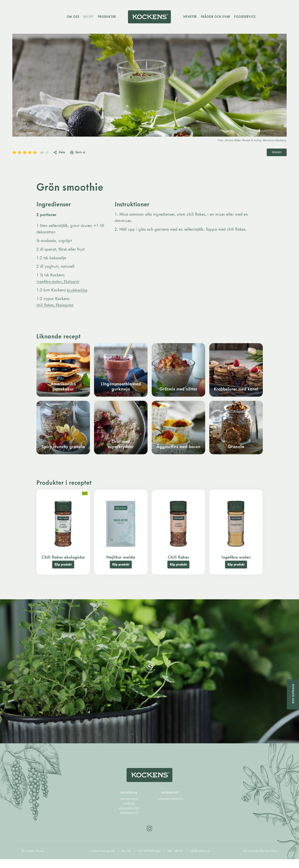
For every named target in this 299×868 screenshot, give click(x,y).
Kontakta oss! (293, 694)
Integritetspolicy (170, 807)
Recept (85, 18)
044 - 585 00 (175, 860)
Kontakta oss (129, 817)
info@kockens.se (201, 860)
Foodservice (248, 18)
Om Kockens (129, 807)
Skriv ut (83, 155)
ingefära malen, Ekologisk (59, 284)
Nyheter (193, 18)
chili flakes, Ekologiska (56, 307)
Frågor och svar (219, 18)
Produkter (104, 18)
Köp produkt (63, 570)
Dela (62, 155)
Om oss (70, 18)
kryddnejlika (78, 292)
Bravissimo (271, 860)
